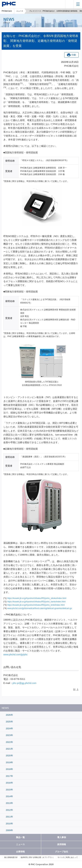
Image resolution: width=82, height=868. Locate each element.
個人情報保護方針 (11, 857)
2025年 (9, 722)
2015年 (9, 790)
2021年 (9, 749)
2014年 (9, 796)
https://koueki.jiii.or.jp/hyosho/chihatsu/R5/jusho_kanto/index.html (36, 602)
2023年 (9, 735)
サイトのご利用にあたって (68, 857)
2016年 (9, 783)
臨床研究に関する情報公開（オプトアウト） (38, 857)
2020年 (9, 756)
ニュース (20, 11)
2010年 (9, 824)
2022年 (9, 742)
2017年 (9, 776)
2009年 (9, 830)
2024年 (9, 729)
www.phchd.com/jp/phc (15, 655)
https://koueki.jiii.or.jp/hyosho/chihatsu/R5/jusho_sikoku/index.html (37, 598)
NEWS (5, 708)
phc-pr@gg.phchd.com (24, 683)
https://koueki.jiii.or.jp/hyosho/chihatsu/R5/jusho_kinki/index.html (36, 605)
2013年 (9, 803)
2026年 (9, 715)
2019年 (9, 762)
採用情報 (62, 844)
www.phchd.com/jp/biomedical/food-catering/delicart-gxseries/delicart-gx (40, 608)
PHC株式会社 (7, 11)
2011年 (9, 817)
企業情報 (20, 852)
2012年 (9, 810)
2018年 (9, 769)
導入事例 (62, 837)
